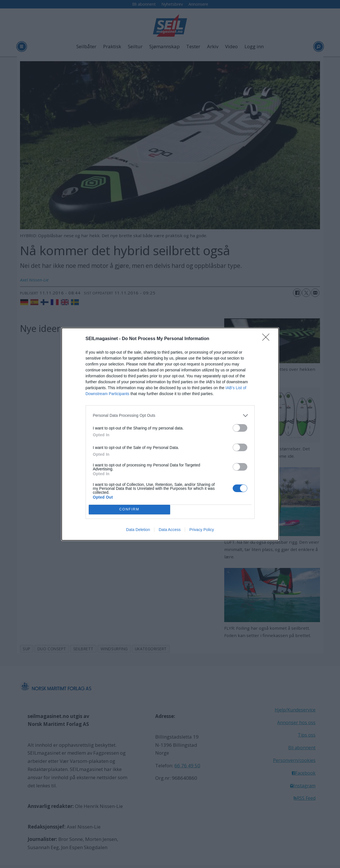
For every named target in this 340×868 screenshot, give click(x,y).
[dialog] (170, 434)
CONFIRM (129, 509)
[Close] (268, 339)
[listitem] (170, 416)
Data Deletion (138, 530)
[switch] (240, 428)
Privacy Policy (202, 530)
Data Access (170, 530)
